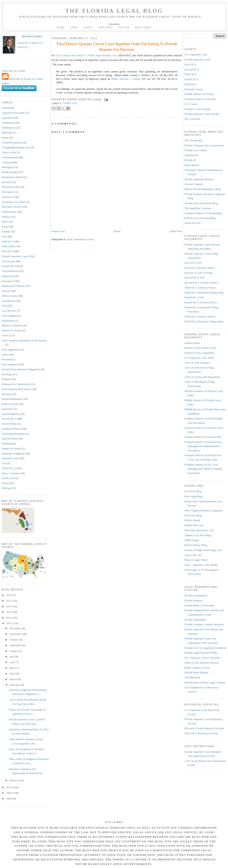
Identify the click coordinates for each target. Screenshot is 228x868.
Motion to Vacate (11, 330)
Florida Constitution (196, 595)
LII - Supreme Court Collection (202, 658)
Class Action (9, 152)
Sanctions (7, 409)
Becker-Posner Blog (196, 545)
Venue (5, 483)
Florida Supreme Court (15, 256)
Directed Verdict (11, 187)
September (16, 645)
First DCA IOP (193, 263)
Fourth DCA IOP (194, 297)
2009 (9, 793)
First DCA (8, 251)
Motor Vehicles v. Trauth (125, 79)
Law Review (9, 311)
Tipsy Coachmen (11, 473)
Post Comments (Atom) (81, 239)
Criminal (7, 162)
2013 (9, 612)
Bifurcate (7, 133)
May (12, 668)
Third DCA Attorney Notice (200, 288)
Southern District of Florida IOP (203, 437)
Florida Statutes (193, 600)
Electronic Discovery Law (199, 530)
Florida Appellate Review (199, 179)
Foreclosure (8, 261)
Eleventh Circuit (11, 207)
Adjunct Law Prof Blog (198, 535)
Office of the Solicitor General (202, 663)
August (14, 651)
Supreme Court (10, 458)
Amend (6, 108)
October (14, 640)
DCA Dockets (192, 119)
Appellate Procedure (13, 113)
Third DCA (8, 468)
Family (6, 231)
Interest (6, 291)
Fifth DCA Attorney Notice (200, 316)
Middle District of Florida (199, 94)
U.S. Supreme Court (196, 54)
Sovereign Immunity (13, 434)
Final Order (8, 246)
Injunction (7, 276)
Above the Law (193, 555)
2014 (9, 606)
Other (5, 355)
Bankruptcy (8, 128)
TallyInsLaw (192, 155)
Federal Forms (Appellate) (199, 353)
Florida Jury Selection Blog (200, 218)
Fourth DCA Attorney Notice (201, 302)
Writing (6, 488)
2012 (9, 618)
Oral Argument (10, 350)
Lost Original (9, 316)
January (14, 780)
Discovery (7, 197)
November (16, 634)
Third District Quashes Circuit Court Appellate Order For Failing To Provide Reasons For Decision (117, 47)
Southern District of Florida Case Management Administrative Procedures (203, 446)
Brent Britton (192, 165)
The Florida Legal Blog (114, 11)
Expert (6, 226)
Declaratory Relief (12, 177)
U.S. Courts (191, 104)
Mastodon (114, 24)
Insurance (7, 281)
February (15, 685)
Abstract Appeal (194, 184)
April (13, 674)
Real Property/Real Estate (16, 389)
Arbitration (8, 123)
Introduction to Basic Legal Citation (205, 682)
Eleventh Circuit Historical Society (204, 728)
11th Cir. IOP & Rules (197, 363)
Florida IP (190, 160)
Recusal (6, 394)
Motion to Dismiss (12, 325)
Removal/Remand (12, 399)
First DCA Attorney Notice (200, 268)
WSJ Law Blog (193, 515)
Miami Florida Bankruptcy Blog (203, 189)
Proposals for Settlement (16, 384)
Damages (7, 167)
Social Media (9, 424)
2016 (9, 595)
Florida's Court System (197, 109)
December (16, 628)
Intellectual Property (13, 286)
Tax (4, 463)
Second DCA (9, 419)
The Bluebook (192, 677)
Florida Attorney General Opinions (204, 624)
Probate (6, 379)
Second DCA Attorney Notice (201, 283)
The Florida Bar (193, 140)
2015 (9, 601)
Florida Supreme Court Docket (202, 114)
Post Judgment (10, 364)
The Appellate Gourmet (198, 208)
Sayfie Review (193, 223)
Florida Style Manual (196, 672)
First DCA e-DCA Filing (198, 273)
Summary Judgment (13, 453)
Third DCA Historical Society (201, 733)
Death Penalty (10, 172)
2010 (9, 787)
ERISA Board (192, 520)
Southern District (11, 429)
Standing (7, 443)
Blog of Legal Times (196, 560)
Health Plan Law (194, 525)
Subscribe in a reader (14, 71)
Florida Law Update (196, 150)
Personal (7, 359)
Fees (4, 236)
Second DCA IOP (194, 278)
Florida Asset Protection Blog (201, 203)
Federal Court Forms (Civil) (200, 348)
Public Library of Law (197, 668)
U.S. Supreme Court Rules (199, 358)
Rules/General (10, 404)
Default (6, 182)
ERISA (6, 217)
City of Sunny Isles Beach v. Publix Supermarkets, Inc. (86, 55)
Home (117, 231)
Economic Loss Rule (13, 202)
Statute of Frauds (11, 448)
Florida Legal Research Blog (201, 653)
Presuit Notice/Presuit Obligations (21, 369)
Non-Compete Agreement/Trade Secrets (24, 340)
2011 (9, 623)
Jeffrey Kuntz (32, 37)
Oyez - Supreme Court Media (201, 565)
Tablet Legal (191, 540)
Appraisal (7, 118)
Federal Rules (192, 343)
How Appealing (193, 496)
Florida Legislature (195, 620)
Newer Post (58, 231)
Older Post (176, 231)
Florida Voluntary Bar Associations (204, 145)
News (5, 335)
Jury (4, 306)
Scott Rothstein (10, 414)
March (14, 679)
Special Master (10, 438)
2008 (9, 799)
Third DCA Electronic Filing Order (204, 293)
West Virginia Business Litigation (203, 510)
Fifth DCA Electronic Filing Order (204, 321)
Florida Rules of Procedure (200, 605)
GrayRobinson (10, 271)
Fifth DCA (8, 241)
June (12, 662)
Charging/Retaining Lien (16, 147)
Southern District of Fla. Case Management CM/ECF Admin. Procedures (203, 469)
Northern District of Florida (200, 99)
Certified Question (12, 143)
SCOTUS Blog (193, 491)
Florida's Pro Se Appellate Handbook (205, 648)
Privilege (7, 374)
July (12, 657)
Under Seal (8, 478)
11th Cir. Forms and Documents (202, 377)
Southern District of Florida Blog (203, 213)
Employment (9, 212)
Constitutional (10, 157)
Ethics (5, 222)
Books (5, 138)
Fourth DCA (9, 266)
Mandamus (8, 321)
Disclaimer (8, 192)
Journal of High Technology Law (203, 550)
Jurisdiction (8, 301)
